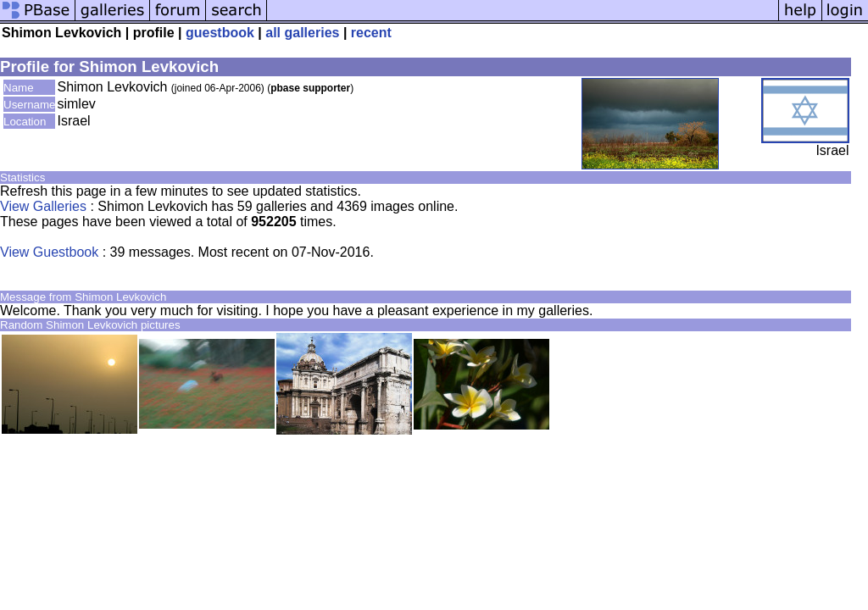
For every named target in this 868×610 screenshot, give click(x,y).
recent (371, 33)
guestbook (220, 33)
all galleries (302, 33)
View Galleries (43, 206)
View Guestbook (49, 252)
